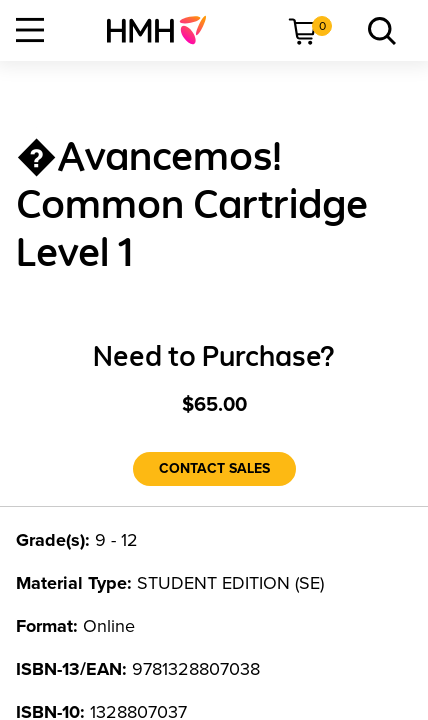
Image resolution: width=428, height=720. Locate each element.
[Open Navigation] (30, 30)
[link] (164, 30)
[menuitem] (164, 30)
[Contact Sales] (214, 469)
